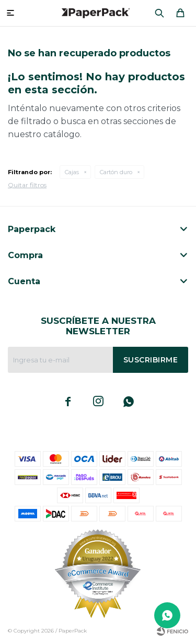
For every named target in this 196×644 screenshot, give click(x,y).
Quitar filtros (27, 185)
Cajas (72, 172)
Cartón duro (116, 172)
